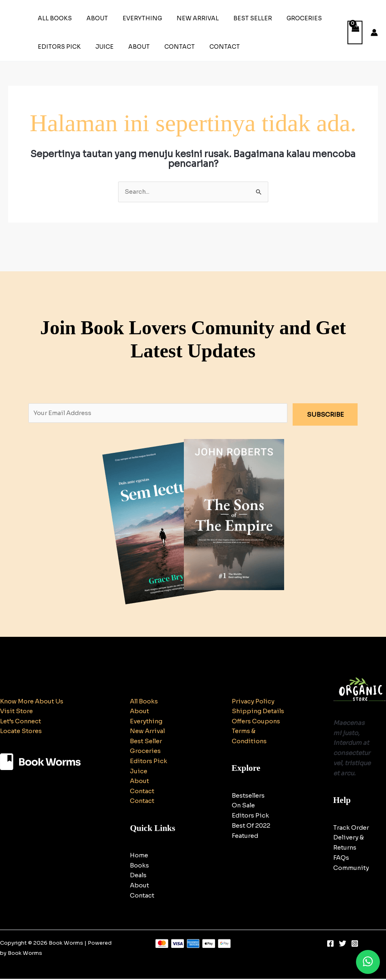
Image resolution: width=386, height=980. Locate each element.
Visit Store (17, 711)
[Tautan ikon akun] (374, 32)
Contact (168, 47)
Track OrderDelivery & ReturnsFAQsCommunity (351, 848)
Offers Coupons (256, 731)
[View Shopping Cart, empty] (355, 33)
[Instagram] (355, 945)
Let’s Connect (21, 721)
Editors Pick (58, 47)
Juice (100, 47)
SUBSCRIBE (325, 414)
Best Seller (238, 18)
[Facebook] (330, 945)
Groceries (286, 18)
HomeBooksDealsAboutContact (142, 876)
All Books (53, 18)
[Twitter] (343, 945)
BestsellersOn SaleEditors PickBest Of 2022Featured (251, 826)
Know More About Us (32, 701)
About (92, 18)
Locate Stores (21, 731)
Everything (134, 18)
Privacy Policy (253, 701)
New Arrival (186, 18)
